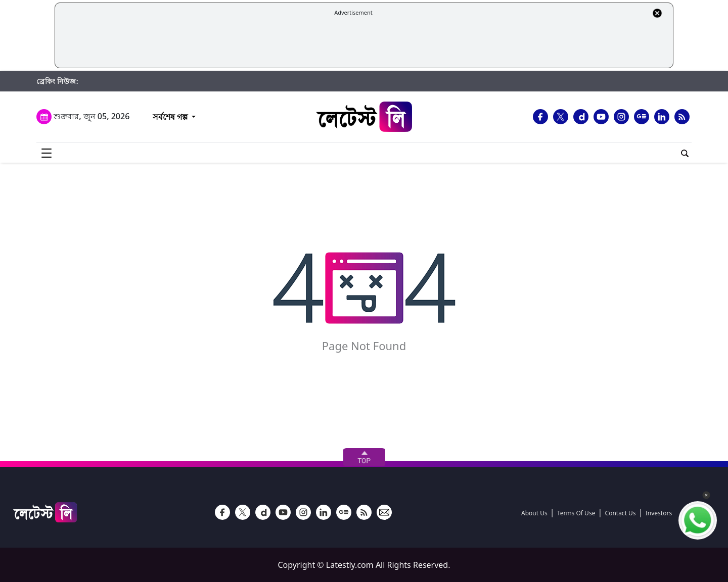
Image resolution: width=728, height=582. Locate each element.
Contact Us (621, 513)
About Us (534, 513)
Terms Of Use (576, 513)
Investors (659, 513)
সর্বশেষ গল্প (170, 117)
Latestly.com (350, 565)
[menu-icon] (47, 153)
